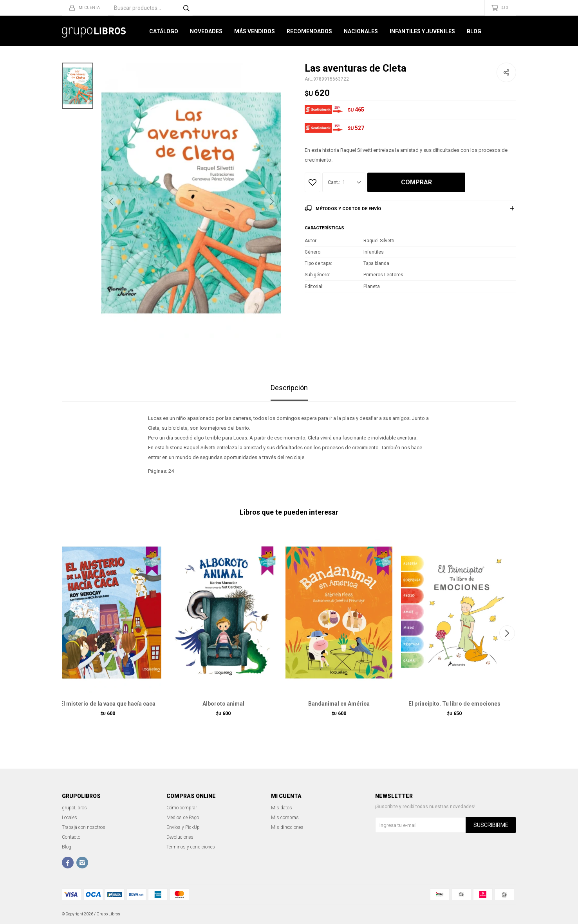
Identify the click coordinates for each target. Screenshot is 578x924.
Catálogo (164, 31)
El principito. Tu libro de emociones (454, 704)
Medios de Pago (183, 818)
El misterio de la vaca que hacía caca (108, 704)
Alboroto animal (223, 704)
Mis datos (282, 808)
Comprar (416, 182)
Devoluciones (180, 837)
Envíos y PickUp (183, 827)
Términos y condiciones (191, 847)
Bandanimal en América (339, 704)
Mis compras (285, 818)
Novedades (206, 31)
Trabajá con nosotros (84, 827)
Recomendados (309, 31)
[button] (271, 202)
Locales (70, 818)
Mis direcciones (287, 827)
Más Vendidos (255, 31)
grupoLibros (74, 808)
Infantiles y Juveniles (422, 31)
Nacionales (361, 31)
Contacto (71, 837)
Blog (474, 31)
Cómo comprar (182, 808)
